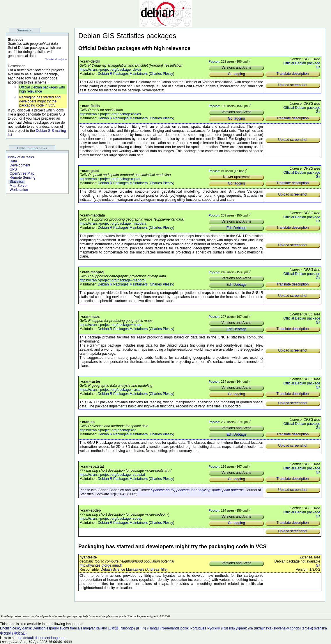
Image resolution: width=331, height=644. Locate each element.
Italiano (101, 628)
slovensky (281, 628)
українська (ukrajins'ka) (254, 628)
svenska (321, 628)
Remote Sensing (23, 178)
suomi (64, 628)
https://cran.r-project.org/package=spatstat (112, 475)
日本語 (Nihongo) (121, 628)
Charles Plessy (161, 74)
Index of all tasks (21, 157)
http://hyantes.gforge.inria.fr (101, 565)
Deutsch (39, 628)
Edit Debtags (237, 228)
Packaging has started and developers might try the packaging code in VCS (40, 101)
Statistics (17, 182)
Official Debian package (302, 63)
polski (185, 628)
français (76, 628)
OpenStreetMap (22, 173)
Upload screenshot (293, 85)
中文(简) (6, 633)
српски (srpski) (302, 628)
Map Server (19, 186)
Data (13, 161)
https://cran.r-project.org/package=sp (108, 430)
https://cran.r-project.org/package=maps (110, 325)
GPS (13, 169)
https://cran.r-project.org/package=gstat (110, 179)
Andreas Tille (156, 570)
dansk (27, 628)
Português (198, 628)
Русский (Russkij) (221, 628)
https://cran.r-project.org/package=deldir (110, 70)
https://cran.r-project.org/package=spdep (111, 519)
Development (20, 165)
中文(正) (20, 633)
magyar (89, 628)
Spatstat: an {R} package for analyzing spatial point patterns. (198, 490)
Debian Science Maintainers (122, 570)
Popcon (214, 61)
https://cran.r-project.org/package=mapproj (112, 280)
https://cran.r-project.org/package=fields (110, 114)
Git (318, 67)
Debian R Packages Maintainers (123, 74)
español (52, 628)
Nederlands (170, 628)
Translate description (56, 59)
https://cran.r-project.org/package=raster (111, 390)
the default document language (41, 638)
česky (17, 628)
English (6, 628)
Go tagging (237, 74)
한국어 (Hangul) (148, 628)
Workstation (19, 190)
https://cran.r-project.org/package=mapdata (113, 223)
